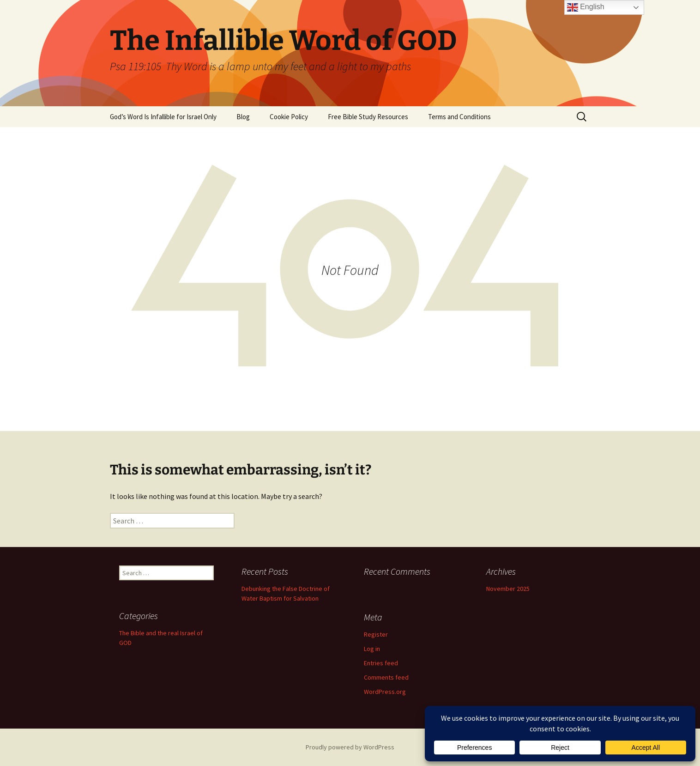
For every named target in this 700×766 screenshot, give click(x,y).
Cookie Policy (289, 117)
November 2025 (508, 589)
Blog (243, 117)
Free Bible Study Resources (368, 117)
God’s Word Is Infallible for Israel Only (163, 117)
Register (376, 634)
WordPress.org (385, 692)
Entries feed (381, 663)
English (586, 7)
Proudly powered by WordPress (350, 747)
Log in (372, 649)
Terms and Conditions (459, 117)
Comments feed (386, 677)
